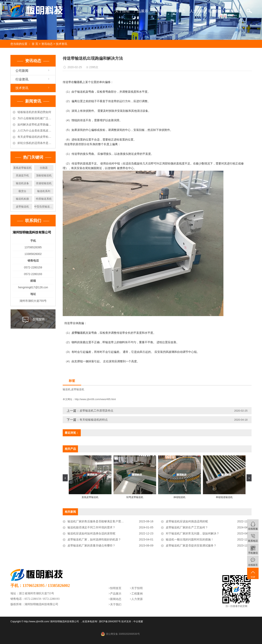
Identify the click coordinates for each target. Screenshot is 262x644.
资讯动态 (47, 44)
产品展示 (141, 11)
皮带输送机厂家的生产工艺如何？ (187, 527)
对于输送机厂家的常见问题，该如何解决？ (192, 533)
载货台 (22, 191)
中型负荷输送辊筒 (44, 207)
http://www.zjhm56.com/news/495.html (95, 399)
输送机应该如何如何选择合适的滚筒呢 (91, 533)
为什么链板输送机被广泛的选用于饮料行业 (35, 118)
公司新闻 (22, 71)
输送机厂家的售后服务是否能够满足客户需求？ (97, 521)
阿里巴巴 (234, 11)
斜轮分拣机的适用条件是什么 (35, 143)
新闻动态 (178, 11)
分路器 (44, 168)
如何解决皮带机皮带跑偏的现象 (35, 124)
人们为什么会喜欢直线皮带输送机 (35, 130)
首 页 (35, 44)
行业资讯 (22, 79)
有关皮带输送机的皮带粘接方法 (35, 137)
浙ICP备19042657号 (110, 621)
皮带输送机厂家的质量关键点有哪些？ (91, 545)
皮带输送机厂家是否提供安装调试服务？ (191, 545)
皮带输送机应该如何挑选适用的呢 (187, 521)
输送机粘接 (22, 199)
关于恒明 (122, 11)
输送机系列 (44, 191)
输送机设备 (22, 183)
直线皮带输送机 (22, 168)
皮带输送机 (22, 207)
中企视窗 (138, 621)
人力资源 (197, 11)
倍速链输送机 (44, 183)
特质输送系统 (44, 199)
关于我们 (116, 604)
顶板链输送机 (44, 175)
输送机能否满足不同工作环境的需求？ (91, 527)
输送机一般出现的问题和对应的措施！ (190, 539)
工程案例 (160, 11)
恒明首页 (103, 11)
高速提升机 (22, 175)
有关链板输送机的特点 (94, 420)
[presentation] (65, 478)
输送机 (67, 389)
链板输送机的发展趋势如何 (34, 112)
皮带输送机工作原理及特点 (96, 411)
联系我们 (216, 11)
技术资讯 (61, 44)
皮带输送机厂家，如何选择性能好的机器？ (94, 539)
